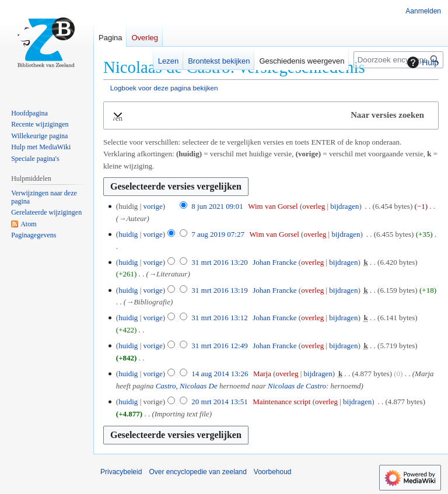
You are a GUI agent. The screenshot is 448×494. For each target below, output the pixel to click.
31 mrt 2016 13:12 (219, 318)
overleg (314, 206)
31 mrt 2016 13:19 (219, 290)
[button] (271, 115)
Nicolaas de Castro (297, 386)
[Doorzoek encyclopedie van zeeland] (398, 60)
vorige (153, 206)
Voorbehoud (273, 472)
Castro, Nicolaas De (187, 386)
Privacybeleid (121, 472)
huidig (128, 234)
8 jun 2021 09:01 (217, 206)
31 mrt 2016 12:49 (219, 346)
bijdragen (344, 206)
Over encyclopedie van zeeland (197, 472)
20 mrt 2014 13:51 (219, 402)
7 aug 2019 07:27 (218, 234)
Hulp (421, 62)
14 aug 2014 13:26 (220, 374)
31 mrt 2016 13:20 (219, 262)
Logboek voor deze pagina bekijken (164, 88)
